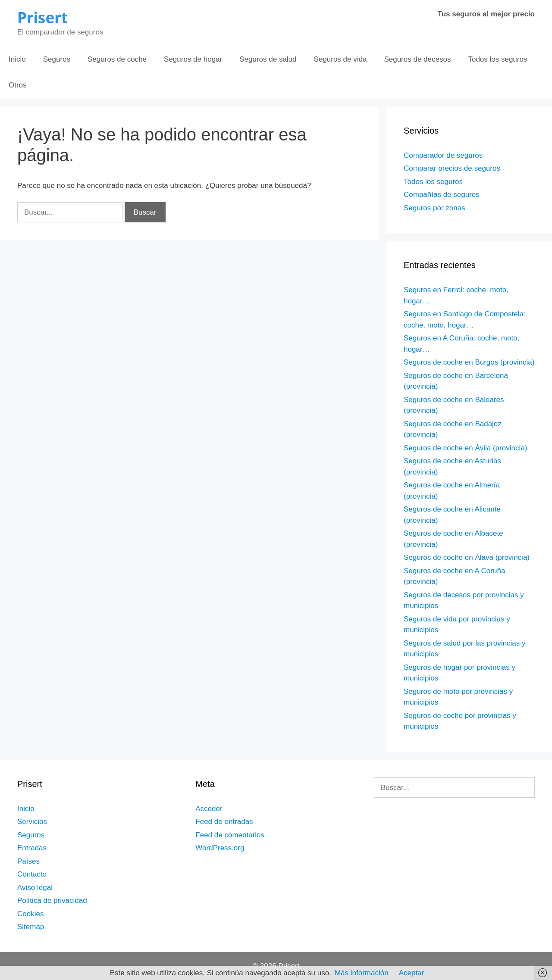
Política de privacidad (52, 900)
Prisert (42, 17)
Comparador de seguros (443, 155)
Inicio (17, 59)
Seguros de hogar (193, 59)
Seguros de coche (117, 59)
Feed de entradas (224, 822)
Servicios (32, 822)
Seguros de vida (340, 59)
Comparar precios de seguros (452, 168)
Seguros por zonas (434, 208)
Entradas (32, 848)
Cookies (30, 914)
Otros (18, 85)
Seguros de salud (268, 59)
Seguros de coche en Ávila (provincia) (465, 448)
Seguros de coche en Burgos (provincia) (469, 362)
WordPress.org (220, 848)
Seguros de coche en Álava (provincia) (467, 557)
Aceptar (412, 973)
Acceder (209, 809)
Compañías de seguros (442, 195)
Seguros (57, 59)
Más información (362, 973)
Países (28, 861)
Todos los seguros (497, 59)
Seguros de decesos (417, 59)
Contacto (32, 874)
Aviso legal (35, 888)
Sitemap (31, 927)
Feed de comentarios (230, 835)
